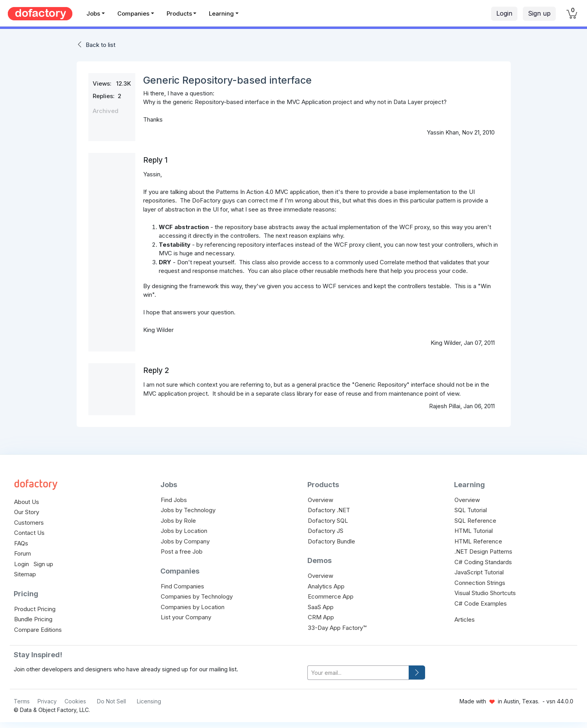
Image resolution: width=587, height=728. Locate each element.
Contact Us (29, 533)
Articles (465, 620)
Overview (320, 500)
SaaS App (321, 607)
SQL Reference (475, 521)
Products (179, 13)
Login (504, 13)
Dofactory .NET (329, 510)
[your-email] (358, 673)
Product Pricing (35, 609)
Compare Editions (38, 630)
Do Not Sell (111, 701)
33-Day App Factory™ (337, 628)
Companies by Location (193, 607)
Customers (29, 523)
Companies (133, 13)
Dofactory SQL (328, 521)
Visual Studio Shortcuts (485, 593)
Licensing (149, 701)
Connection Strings (480, 583)
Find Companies (182, 586)
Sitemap (25, 574)
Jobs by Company (185, 541)
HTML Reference (478, 541)
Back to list (101, 45)
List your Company (186, 617)
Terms (22, 701)
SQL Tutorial (471, 510)
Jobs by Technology (188, 510)
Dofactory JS (326, 531)
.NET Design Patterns (483, 551)
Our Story (27, 512)
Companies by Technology (197, 596)
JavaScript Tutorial (479, 572)
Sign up (539, 13)
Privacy (47, 701)
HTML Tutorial (474, 531)
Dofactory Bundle (331, 541)
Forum (22, 553)
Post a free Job (182, 551)
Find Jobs (174, 500)
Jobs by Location (184, 531)
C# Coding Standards (483, 562)
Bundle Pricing (33, 619)
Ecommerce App (331, 596)
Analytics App (326, 586)
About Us (27, 502)
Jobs (93, 13)
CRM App (321, 617)
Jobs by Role (178, 521)
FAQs (21, 543)
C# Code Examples (481, 603)
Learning (221, 13)
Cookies (75, 701)
